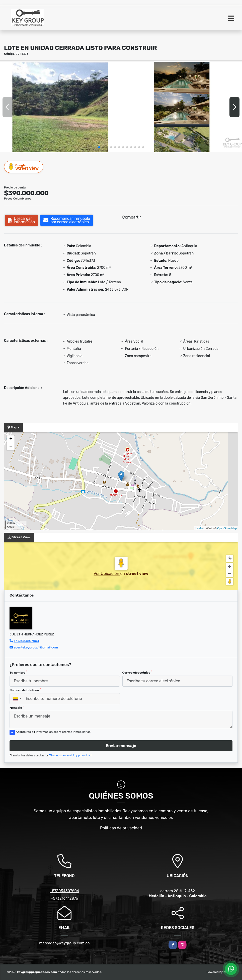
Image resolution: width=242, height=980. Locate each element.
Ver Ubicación (107, 574)
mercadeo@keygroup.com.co (64, 943)
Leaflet (199, 528)
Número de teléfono (25, 690)
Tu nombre (18, 672)
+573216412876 (64, 898)
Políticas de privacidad (121, 828)
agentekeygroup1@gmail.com (36, 647)
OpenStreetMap (227, 528)
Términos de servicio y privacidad (70, 756)
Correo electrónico (137, 672)
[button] (99, 147)
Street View (24, 167)
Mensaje (17, 707)
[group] (60, 107)
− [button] (11, 447)
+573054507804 (26, 641)
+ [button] (11, 439)
